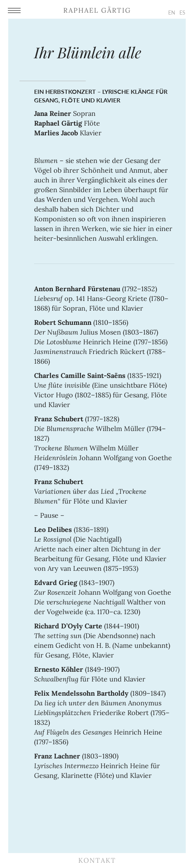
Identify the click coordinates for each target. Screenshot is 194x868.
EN (172, 13)
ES (182, 13)
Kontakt (97, 860)
